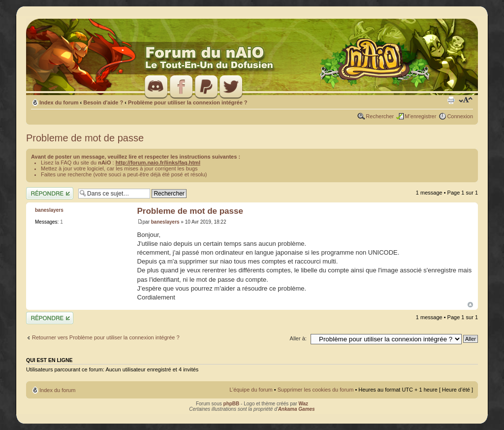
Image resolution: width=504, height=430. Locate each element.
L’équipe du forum (251, 390)
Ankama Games (297, 409)
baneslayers (165, 222)
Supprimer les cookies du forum (316, 390)
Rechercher (380, 116)
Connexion (460, 116)
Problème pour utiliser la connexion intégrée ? (188, 102)
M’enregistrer (420, 116)
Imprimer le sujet (451, 100)
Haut (470, 305)
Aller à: (298, 338)
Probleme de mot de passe (85, 138)
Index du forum (59, 102)
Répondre (50, 193)
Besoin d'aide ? (103, 102)
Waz (303, 404)
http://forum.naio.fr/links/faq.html (158, 163)
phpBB (232, 404)
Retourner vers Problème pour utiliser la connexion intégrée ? (106, 337)
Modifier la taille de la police (466, 100)
